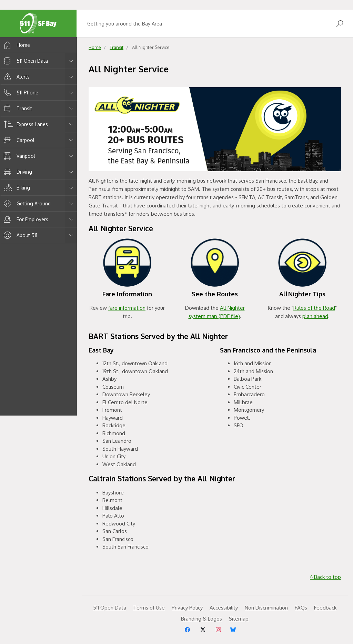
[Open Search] (340, 24)
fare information (127, 308)
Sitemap (239, 619)
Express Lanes (25, 124)
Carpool (18, 140)
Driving (17, 172)
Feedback (325, 608)
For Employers (25, 219)
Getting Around (26, 203)
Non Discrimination (266, 608)
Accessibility (224, 608)
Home (16, 45)
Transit (17, 108)
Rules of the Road (314, 308)
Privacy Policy (187, 608)
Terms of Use (149, 608)
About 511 (19, 235)
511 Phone (20, 93)
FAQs (301, 608)
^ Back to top (325, 577)
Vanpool (18, 156)
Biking (16, 188)
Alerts (16, 77)
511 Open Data (25, 61)
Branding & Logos (201, 619)
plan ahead (315, 316)
